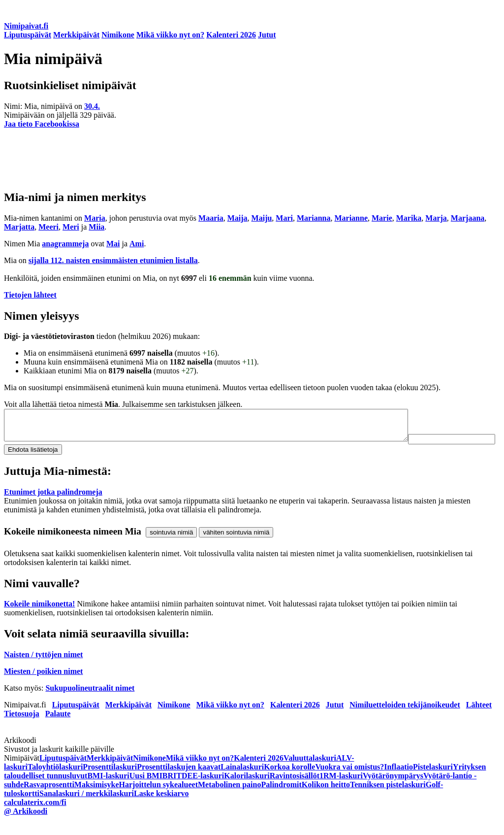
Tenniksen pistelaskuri (388, 800)
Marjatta (19, 227)
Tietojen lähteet (30, 295)
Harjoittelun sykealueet (158, 800)
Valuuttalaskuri (310, 773)
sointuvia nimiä (171, 548)
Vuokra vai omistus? (349, 782)
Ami (137, 244)
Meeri (48, 227)
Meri (71, 227)
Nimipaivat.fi (26, 26)
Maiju (262, 218)
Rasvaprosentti (49, 800)
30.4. (92, 106)
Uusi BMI (146, 791)
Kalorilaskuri (247, 791)
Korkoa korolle (289, 782)
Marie (382, 218)
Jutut (267, 35)
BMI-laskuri (108, 791)
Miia (96, 227)
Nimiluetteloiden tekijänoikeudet (405, 720)
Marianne (351, 218)
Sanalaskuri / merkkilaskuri (87, 809)
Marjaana (468, 218)
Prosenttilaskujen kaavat (179, 782)
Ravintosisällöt (295, 791)
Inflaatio (398, 782)
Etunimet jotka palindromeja (53, 507)
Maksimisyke (97, 800)
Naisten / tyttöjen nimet (43, 670)
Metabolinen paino (229, 800)
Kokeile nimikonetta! (39, 619)
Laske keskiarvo (161, 809)
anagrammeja (65, 244)
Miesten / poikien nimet (43, 686)
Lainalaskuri (242, 782)
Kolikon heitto (326, 800)
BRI (169, 791)
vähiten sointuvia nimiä (236, 548)
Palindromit (281, 800)
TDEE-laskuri (200, 791)
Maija (237, 218)
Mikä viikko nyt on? (170, 35)
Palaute (58, 729)
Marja (436, 218)
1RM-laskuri (341, 791)
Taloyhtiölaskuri (55, 782)
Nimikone (118, 35)
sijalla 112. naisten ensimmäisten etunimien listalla (113, 260)
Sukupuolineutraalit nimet (90, 703)
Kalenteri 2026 (231, 35)
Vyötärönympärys (393, 791)
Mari (284, 218)
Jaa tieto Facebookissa (42, 124)
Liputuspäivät (28, 35)
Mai (113, 244)
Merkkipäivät (76, 35)
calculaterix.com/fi (35, 818)
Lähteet (479, 720)
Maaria (211, 218)
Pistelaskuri (433, 782)
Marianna (314, 218)
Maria (95, 218)
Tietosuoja (22, 729)
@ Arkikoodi (26, 826)
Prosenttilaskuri (110, 782)
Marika (409, 218)
